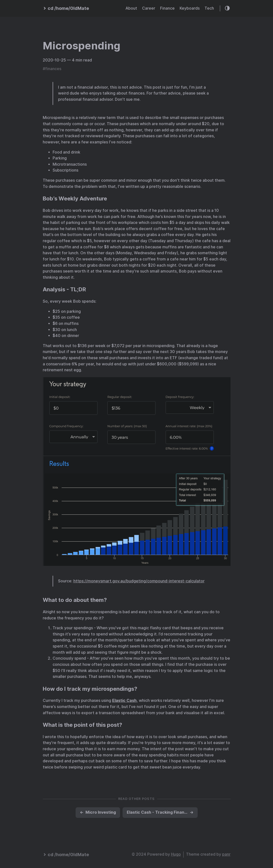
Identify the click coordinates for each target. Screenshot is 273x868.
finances (53, 69)
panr (226, 854)
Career (149, 8)
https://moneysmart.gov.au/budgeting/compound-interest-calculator (139, 581)
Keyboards (190, 8)
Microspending (82, 46)
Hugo (176, 854)
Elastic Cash (124, 700)
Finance (167, 8)
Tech (209, 8)
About (131, 8)
